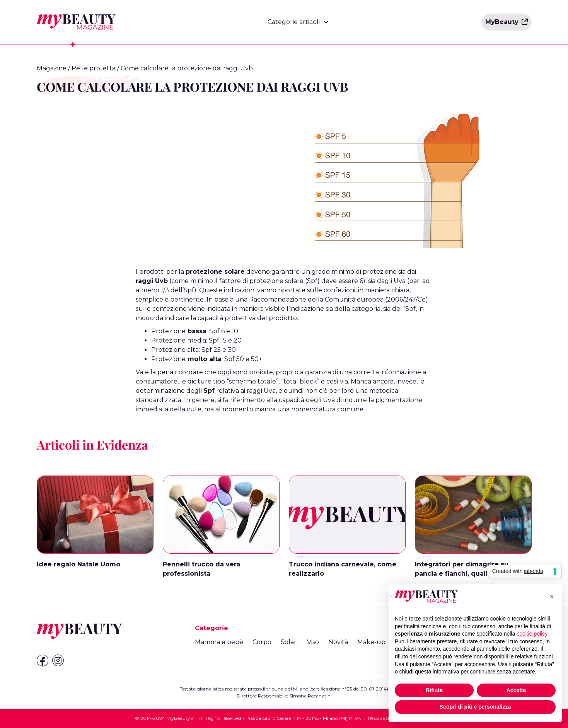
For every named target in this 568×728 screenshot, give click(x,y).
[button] (298, 22)
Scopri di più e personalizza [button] (475, 707)
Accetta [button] (516, 690)
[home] (76, 22)
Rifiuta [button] (434, 690)
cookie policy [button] (532, 634)
